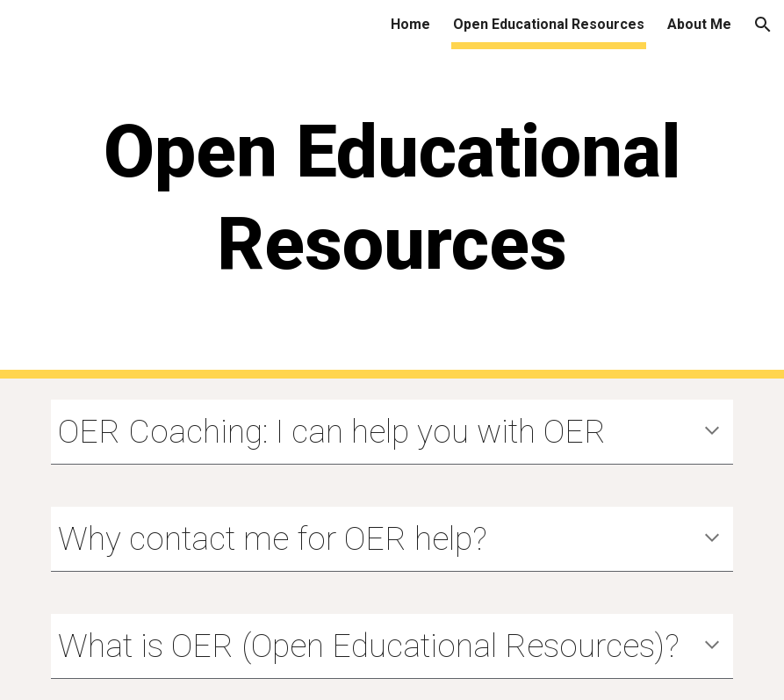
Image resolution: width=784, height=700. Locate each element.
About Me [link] (699, 24)
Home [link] (410, 24)
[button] (763, 25)
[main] (392, 214)
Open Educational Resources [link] (549, 24)
